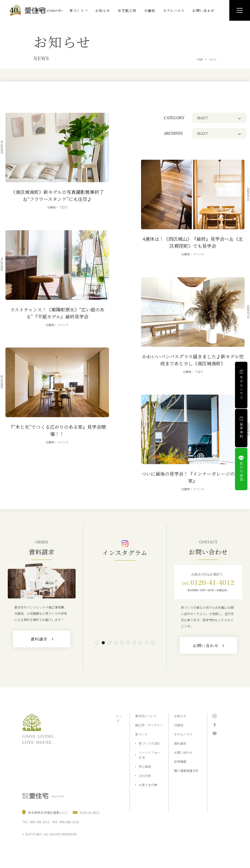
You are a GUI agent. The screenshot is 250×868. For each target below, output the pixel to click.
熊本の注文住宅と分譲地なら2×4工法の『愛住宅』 (39, 10)
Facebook (215, 725)
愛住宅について (146, 716)
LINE (215, 734)
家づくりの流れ (150, 743)
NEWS (213, 59)
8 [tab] (140, 643)
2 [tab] (103, 643)
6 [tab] (128, 643)
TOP (200, 59)
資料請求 (180, 743)
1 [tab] (97, 643)
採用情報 (180, 761)
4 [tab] (116, 643)
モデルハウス (183, 734)
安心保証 (145, 766)
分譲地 (179, 725)
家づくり (141, 734)
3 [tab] (109, 643)
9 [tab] (147, 643)
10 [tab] (153, 643)
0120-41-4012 (208, 583)
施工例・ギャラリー (149, 725)
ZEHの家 (145, 776)
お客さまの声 (148, 785)
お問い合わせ (183, 752)
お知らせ (180, 716)
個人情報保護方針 (186, 771)
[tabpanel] (125, 600)
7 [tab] (134, 643)
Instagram (215, 716)
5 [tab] (122, 643)
